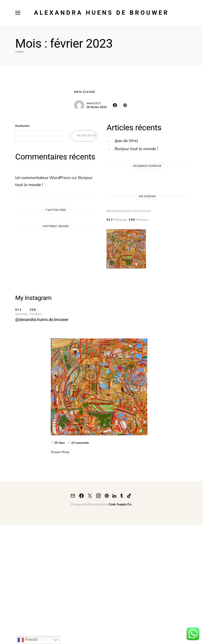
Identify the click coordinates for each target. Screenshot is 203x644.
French (28, 640)
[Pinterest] (107, 496)
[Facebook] (81, 496)
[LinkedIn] (114, 496)
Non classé (85, 92)
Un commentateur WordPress (43, 178)
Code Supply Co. (120, 504)
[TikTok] (129, 496)
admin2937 (94, 103)
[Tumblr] (122, 496)
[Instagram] (98, 496)
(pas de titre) (126, 141)
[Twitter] (90, 496)
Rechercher (22, 126)
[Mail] (73, 496)
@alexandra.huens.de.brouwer (42, 320)
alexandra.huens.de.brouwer (129, 211)
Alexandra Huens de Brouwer (101, 13)
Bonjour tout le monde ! (136, 149)
